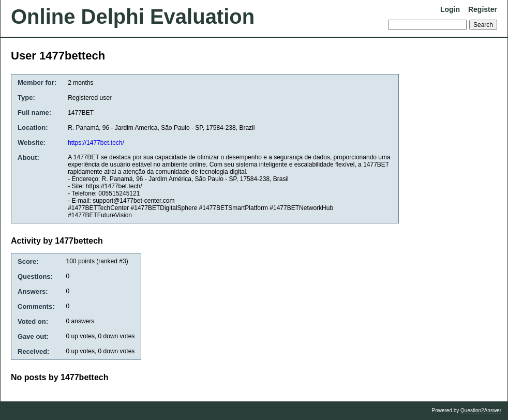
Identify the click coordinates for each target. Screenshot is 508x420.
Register (483, 9)
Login (450, 9)
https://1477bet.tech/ (96, 143)
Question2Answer (481, 410)
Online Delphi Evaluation (133, 17)
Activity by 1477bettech (57, 241)
